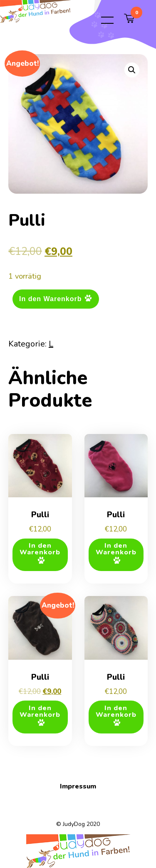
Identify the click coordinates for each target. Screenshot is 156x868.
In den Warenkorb (51, 298)
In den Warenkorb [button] (40, 549)
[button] (132, 70)
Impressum (78, 786)
